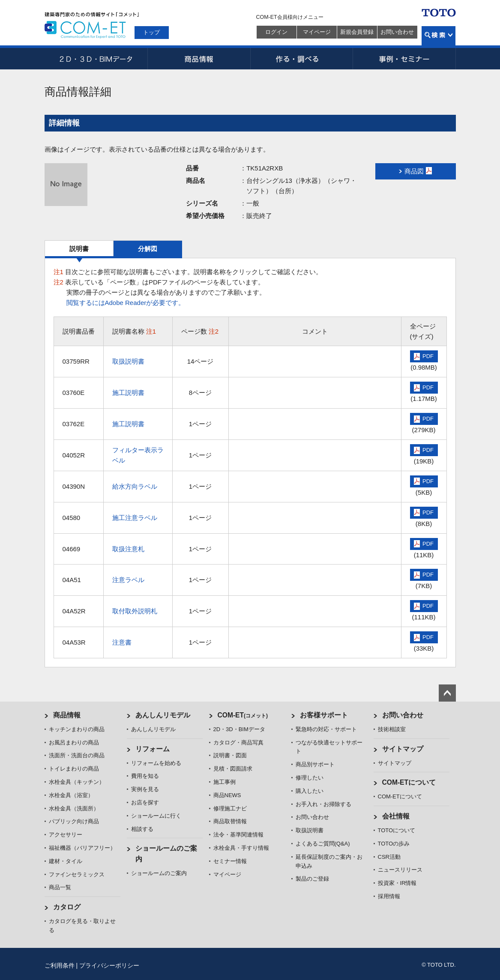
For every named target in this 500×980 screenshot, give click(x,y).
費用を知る (145, 776)
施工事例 (225, 782)
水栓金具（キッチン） (77, 782)
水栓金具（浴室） (71, 795)
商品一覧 (60, 887)
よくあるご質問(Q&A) (323, 844)
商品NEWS (227, 795)
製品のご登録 (312, 879)
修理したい (310, 778)
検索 (439, 36)
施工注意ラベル (135, 518)
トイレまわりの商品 (74, 769)
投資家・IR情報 (397, 883)
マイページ (317, 32)
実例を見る (145, 789)
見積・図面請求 (233, 769)
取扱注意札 (128, 549)
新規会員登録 (357, 32)
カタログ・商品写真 (238, 742)
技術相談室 (392, 729)
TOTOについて (397, 830)
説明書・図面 (230, 755)
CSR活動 (389, 857)
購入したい (310, 791)
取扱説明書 (128, 361)
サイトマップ (403, 749)
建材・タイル (66, 861)
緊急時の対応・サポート (326, 729)
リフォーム (153, 749)
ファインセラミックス (77, 874)
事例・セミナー (404, 59)
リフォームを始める (156, 763)
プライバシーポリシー (109, 965)
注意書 (122, 642)
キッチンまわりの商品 (77, 729)
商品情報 (199, 59)
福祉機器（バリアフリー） (82, 848)
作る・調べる (302, 59)
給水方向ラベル (135, 486)
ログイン (276, 32)
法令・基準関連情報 (238, 835)
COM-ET (243, 715)
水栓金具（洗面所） (74, 808)
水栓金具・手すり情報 (241, 848)
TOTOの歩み (394, 844)
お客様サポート (324, 715)
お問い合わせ (397, 32)
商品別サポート (315, 764)
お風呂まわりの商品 (74, 742)
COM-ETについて (409, 782)
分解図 (148, 249)
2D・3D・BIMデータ (96, 59)
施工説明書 (128, 393)
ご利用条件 (60, 965)
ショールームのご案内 (159, 873)
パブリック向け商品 (74, 821)
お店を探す (145, 802)
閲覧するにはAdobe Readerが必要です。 (126, 303)
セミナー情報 (230, 861)
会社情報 (396, 816)
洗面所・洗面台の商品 (77, 755)
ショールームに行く (156, 816)
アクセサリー (66, 835)
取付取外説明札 (135, 611)
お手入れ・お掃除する (323, 804)
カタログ (67, 907)
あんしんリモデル (163, 715)
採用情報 (389, 896)
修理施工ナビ (230, 808)
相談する (142, 829)
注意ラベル (128, 580)
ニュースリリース (400, 870)
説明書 (79, 249)
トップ (151, 32)
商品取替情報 (230, 821)
